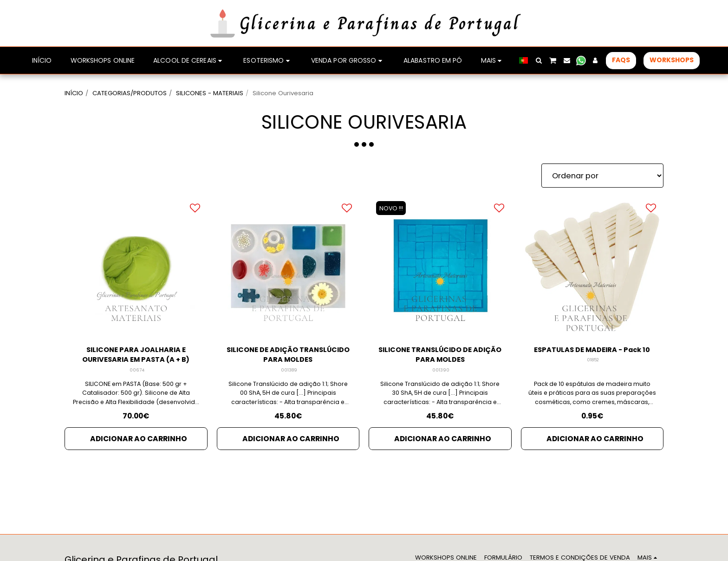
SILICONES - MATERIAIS (210, 93)
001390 (441, 373)
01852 (593, 373)
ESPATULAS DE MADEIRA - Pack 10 (592, 356)
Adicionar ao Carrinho (139, 441)
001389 (289, 373)
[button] (539, 60)
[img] (288, 266)
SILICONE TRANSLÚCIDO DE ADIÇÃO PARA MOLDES (440, 356)
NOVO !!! (393, 208)
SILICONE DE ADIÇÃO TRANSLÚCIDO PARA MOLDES (288, 356)
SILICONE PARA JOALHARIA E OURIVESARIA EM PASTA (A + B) (136, 356)
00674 (137, 373)
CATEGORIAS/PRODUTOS (130, 93)
